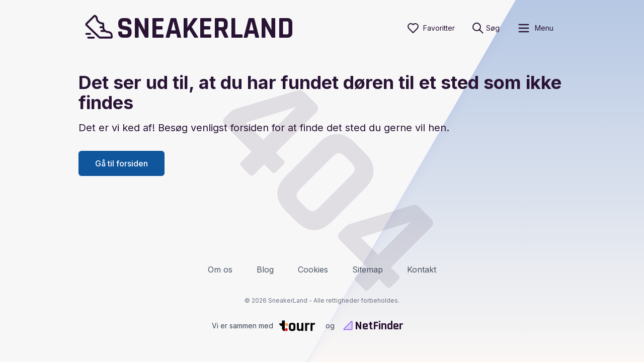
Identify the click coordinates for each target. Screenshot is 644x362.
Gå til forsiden (122, 163)
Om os (220, 269)
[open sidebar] (535, 28)
